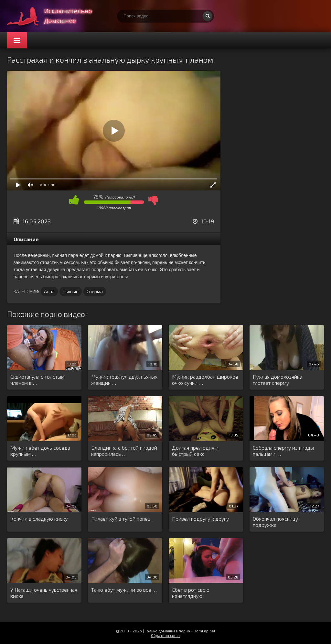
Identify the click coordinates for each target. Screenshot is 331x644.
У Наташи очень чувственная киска (44, 593)
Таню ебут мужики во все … (124, 590)
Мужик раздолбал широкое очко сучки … (205, 380)
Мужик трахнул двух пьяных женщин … (124, 380)
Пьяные (71, 291)
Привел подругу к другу (200, 519)
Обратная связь (166, 635)
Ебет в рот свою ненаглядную (191, 593)
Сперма (95, 291)
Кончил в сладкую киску (39, 519)
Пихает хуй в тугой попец (121, 519)
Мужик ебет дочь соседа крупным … (40, 451)
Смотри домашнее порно (56, 16)
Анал (49, 291)
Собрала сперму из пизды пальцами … (283, 451)
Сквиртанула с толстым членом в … (37, 380)
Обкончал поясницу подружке (275, 522)
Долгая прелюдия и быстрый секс (195, 451)
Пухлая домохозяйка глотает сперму (278, 380)
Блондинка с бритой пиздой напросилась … (124, 451)
